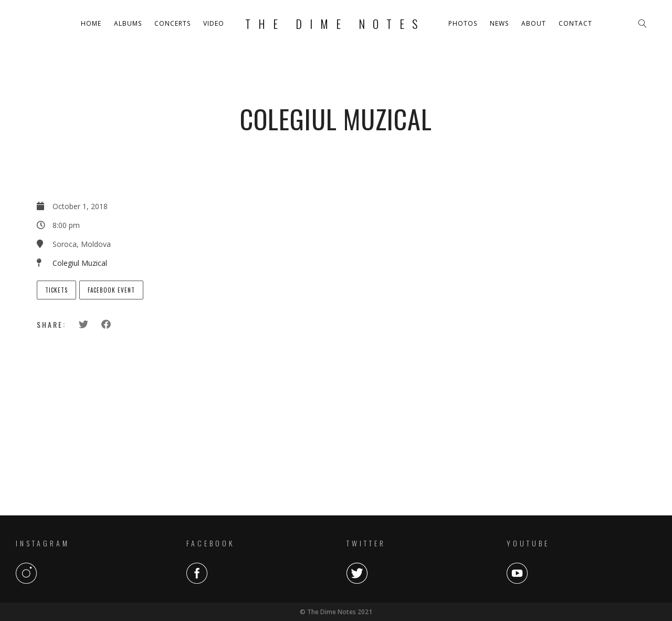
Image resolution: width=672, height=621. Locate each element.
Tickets (56, 290)
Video (214, 23)
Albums (128, 23)
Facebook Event (111, 290)
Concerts (172, 23)
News (499, 23)
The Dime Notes (335, 24)
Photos (463, 23)
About (534, 23)
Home (91, 23)
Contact (575, 23)
